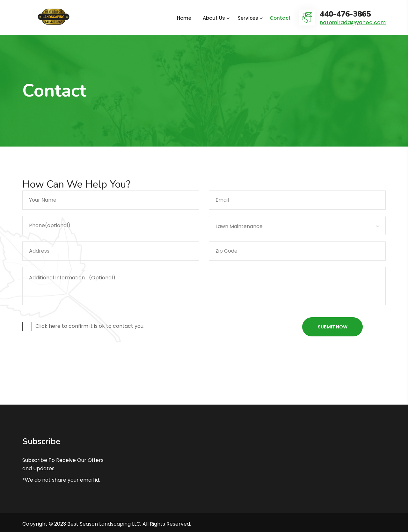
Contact (280, 18)
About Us (214, 18)
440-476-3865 (345, 14)
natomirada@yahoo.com (353, 22)
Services (248, 18)
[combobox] (297, 226)
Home (184, 18)
